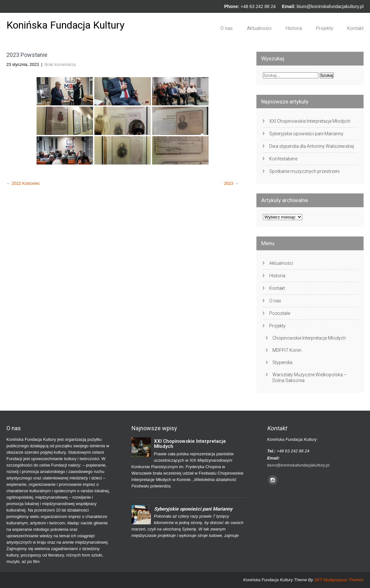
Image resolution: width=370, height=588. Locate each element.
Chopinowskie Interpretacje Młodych (309, 338)
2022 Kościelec (23, 183)
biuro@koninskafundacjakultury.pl (330, 6)
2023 (231, 183)
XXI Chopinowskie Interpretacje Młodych (310, 121)
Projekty (325, 28)
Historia (294, 28)
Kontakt (355, 28)
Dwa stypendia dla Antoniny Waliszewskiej (312, 146)
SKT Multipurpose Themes (339, 580)
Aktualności (259, 28)
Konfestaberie (283, 159)
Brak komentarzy (60, 64)
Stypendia (282, 362)
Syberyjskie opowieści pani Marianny (306, 134)
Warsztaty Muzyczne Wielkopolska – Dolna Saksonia (310, 378)
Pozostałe (280, 313)
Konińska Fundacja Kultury (65, 25)
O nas (227, 28)
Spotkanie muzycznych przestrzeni (304, 171)
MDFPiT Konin (287, 350)
